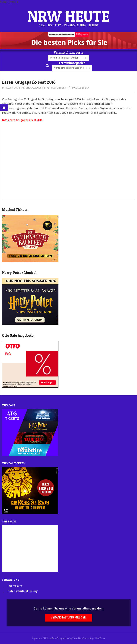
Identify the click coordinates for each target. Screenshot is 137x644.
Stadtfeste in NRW (55, 88)
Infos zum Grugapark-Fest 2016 (22, 120)
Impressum (15, 586)
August (39, 88)
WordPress (100, 638)
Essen (86, 88)
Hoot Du (77, 638)
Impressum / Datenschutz (44, 638)
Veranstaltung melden (68, 617)
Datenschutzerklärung (23, 591)
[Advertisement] (68, 160)
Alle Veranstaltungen (20, 88)
